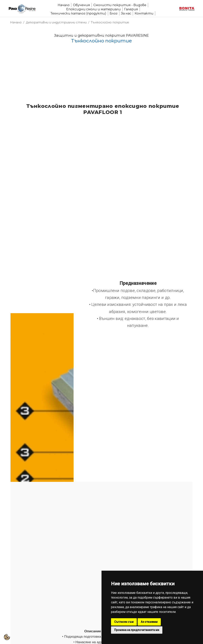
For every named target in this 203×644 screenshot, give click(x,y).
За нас (126, 13)
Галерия (131, 9)
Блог (114, 13)
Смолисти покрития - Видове (120, 5)
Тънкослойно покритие (110, 22)
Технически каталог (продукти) (78, 13)
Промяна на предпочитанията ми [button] (137, 630)
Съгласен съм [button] (124, 622)
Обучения (81, 5)
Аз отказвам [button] (149, 622)
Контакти (144, 13)
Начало (64, 5)
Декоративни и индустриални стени (56, 22)
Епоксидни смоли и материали (93, 9)
